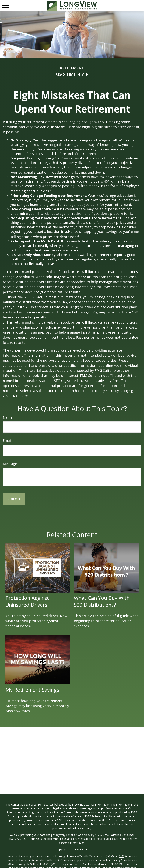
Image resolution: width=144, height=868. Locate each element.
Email (7, 440)
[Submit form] (14, 499)
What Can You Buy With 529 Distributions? (102, 601)
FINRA (112, 864)
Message (10, 464)
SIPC (120, 864)
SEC (121, 856)
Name (8, 417)
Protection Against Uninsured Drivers (27, 601)
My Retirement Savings (32, 690)
